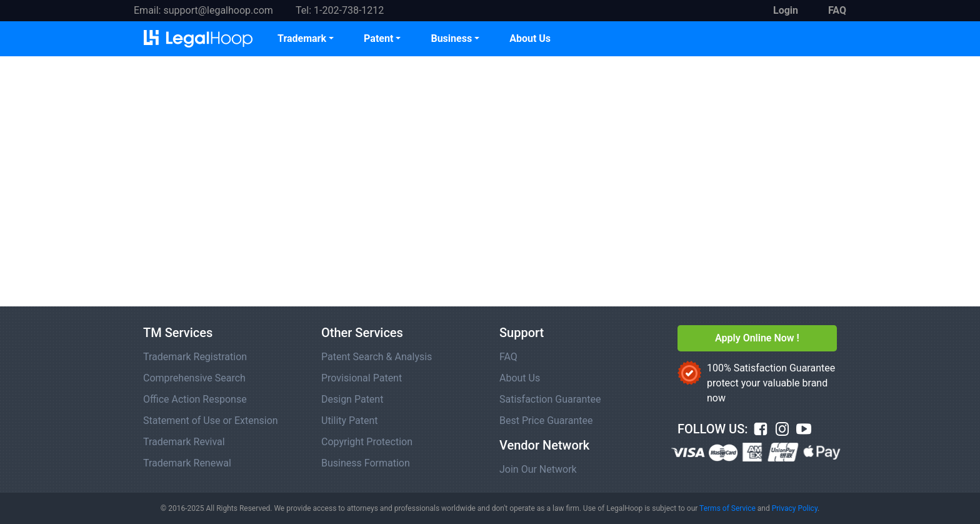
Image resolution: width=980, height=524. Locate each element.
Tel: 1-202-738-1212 (340, 10)
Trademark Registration (195, 357)
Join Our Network (538, 469)
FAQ (508, 357)
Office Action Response (195, 399)
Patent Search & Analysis (377, 357)
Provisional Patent (362, 378)
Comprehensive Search (194, 378)
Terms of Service (727, 508)
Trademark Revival (184, 442)
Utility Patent (350, 421)
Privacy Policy (795, 508)
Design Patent (352, 399)
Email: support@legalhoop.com (203, 10)
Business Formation (366, 463)
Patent (378, 38)
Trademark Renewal (187, 463)
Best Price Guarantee (546, 421)
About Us (530, 38)
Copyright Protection (367, 442)
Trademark (302, 38)
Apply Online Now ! (757, 338)
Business (451, 38)
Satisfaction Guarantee (550, 399)
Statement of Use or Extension (211, 421)
